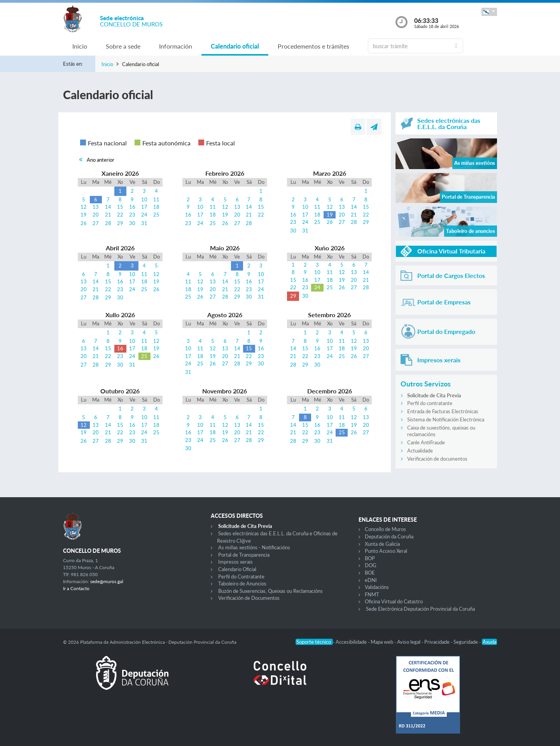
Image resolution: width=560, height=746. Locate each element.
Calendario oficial (235, 46)
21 (108, 215)
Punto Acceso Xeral (386, 551)
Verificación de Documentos (249, 598)
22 (120, 215)
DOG (371, 565)
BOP (370, 558)
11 (156, 199)
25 (156, 215)
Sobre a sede (123, 46)
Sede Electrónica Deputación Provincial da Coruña (420, 609)
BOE (370, 573)
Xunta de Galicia (382, 544)
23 (132, 215)
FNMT (372, 594)
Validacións (377, 587)
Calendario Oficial (237, 569)
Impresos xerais (235, 562)
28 (108, 223)
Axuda (489, 642)
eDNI (371, 580)
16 (132, 207)
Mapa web (382, 642)
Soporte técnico (314, 642)
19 (84, 215)
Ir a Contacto (76, 588)
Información (176, 46)
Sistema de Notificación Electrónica (446, 419)
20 (96, 215)
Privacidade (437, 642)
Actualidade (420, 451)
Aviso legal (409, 642)
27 (96, 223)
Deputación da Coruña (389, 536)
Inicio (80, 46)
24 (144, 215)
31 (144, 223)
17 (144, 207)
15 (120, 207)
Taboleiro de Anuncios (242, 584)
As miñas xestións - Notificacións (254, 547)
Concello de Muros (385, 529)
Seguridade (466, 642)
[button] (489, 12)
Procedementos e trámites (313, 46)
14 (108, 207)
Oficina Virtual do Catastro (394, 601)
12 (84, 207)
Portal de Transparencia (244, 555)
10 (144, 199)
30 (132, 223)
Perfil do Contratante (241, 577)
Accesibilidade (352, 642)
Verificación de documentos (437, 459)
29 (120, 223)
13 (96, 207)
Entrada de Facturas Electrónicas (443, 411)
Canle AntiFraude (426, 442)
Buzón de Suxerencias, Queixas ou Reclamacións (270, 591)
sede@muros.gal (107, 581)
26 (84, 223)
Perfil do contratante (430, 403)
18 (156, 207)
